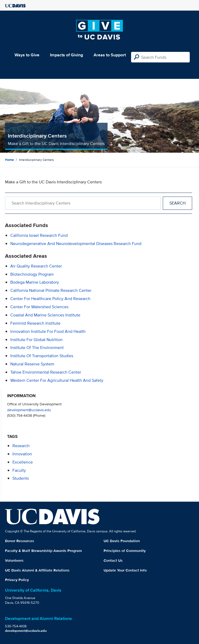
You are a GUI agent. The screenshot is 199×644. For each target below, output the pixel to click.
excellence (23, 462)
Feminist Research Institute (35, 323)
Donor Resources (20, 541)
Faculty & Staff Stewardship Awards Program (43, 551)
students (21, 478)
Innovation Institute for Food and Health (48, 331)
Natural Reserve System (32, 364)
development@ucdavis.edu (29, 410)
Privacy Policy (17, 580)
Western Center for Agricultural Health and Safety (57, 380)
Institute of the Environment (37, 348)
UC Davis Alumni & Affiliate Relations (37, 570)
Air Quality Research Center (36, 266)
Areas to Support (110, 55)
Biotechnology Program (32, 274)
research (21, 446)
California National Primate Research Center (51, 290)
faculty (19, 470)
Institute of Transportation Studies (42, 356)
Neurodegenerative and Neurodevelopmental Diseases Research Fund (76, 244)
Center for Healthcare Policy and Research (50, 299)
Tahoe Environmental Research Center (46, 372)
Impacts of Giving (66, 55)
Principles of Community (125, 551)
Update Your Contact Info (125, 570)
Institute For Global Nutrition (36, 340)
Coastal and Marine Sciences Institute (45, 315)
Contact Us (113, 560)
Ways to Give (27, 55)
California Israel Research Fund (39, 235)
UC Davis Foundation (122, 541)
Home (9, 160)
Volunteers (14, 560)
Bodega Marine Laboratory (35, 282)
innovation (22, 454)
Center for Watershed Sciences (39, 307)
